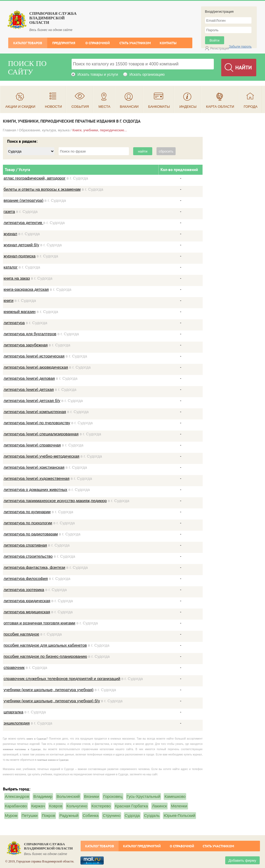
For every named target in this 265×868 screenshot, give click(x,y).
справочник (14, 667)
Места (104, 107)
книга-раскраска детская (26, 289)
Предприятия (64, 43)
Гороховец (113, 796)
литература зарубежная (26, 345)
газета (9, 211)
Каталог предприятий (142, 846)
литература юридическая (27, 601)
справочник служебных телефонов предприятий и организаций (62, 679)
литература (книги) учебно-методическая (42, 456)
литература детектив (24, 223)
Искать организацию (147, 74)
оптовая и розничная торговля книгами (40, 623)
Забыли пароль (240, 47)
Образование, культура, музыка (44, 130)
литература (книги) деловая (29, 378)
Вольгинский (68, 796)
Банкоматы (159, 107)
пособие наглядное (21, 634)
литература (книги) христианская (34, 467)
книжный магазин (20, 312)
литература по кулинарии (27, 512)
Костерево (101, 806)
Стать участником (135, 43)
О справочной (98, 43)
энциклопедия (17, 723)
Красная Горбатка (131, 806)
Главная (9, 130)
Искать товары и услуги (98, 74)
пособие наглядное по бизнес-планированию (45, 656)
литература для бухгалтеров (30, 334)
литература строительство (28, 556)
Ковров (56, 806)
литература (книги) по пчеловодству (37, 423)
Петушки (30, 815)
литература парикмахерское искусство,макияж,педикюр (55, 501)
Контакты (168, 43)
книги (9, 300)
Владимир (43, 796)
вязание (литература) (24, 200)
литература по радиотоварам (31, 534)
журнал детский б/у (21, 245)
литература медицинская (27, 612)
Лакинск (159, 806)
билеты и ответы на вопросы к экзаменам (42, 189)
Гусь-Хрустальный (144, 796)
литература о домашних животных (36, 489)
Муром (11, 815)
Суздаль (152, 815)
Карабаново (16, 806)
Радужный (69, 815)
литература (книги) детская (29, 389)
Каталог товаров (28, 43)
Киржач (38, 806)
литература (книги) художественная (37, 478)
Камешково (175, 796)
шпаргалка (14, 712)
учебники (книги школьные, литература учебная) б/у (52, 701)
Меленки (179, 806)
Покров (49, 815)
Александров (17, 796)
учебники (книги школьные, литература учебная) (49, 690)
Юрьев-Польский (179, 815)
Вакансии (129, 107)
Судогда (132, 815)
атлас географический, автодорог (35, 178)
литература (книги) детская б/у (32, 401)
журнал (10, 234)
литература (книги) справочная (32, 445)
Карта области (220, 107)
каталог (11, 267)
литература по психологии (28, 523)
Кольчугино (77, 806)
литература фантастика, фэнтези (34, 567)
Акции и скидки (20, 107)
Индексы (188, 107)
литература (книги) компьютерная (35, 412)
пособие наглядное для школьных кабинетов (45, 645)
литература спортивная (25, 545)
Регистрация (220, 48)
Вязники (92, 796)
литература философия (26, 578)
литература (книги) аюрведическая (36, 367)
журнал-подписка (20, 256)
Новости (53, 107)
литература (14, 323)
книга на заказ (17, 278)
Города (251, 107)
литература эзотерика (24, 590)
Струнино (112, 815)
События (80, 107)
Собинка (91, 815)
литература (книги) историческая (34, 356)
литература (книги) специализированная (41, 434)
